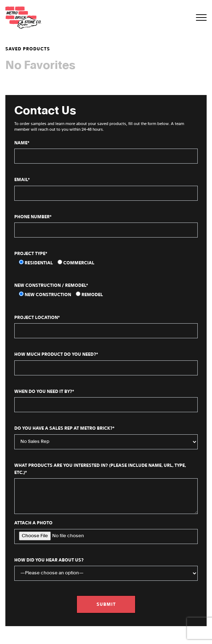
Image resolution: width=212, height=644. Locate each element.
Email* (106, 189)
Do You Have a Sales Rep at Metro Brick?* (106, 438)
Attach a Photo (106, 532)
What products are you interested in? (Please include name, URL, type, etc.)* (106, 489)
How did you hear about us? (106, 570)
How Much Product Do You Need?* (106, 364)
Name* (106, 152)
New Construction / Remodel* (51, 285)
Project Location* (106, 327)
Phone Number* (106, 226)
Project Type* (31, 254)
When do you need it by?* (106, 401)
